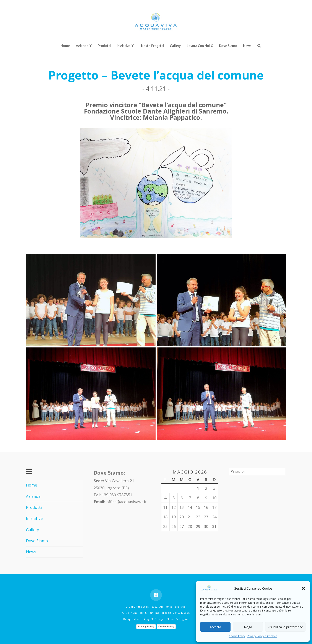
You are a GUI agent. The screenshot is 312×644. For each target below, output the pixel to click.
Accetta (215, 627)
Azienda (33, 496)
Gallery (32, 530)
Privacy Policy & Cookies (262, 636)
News (31, 552)
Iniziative (34, 518)
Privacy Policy (146, 626)
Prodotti (34, 507)
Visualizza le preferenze (285, 627)
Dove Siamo (37, 541)
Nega (248, 627)
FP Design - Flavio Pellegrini (170, 619)
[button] (303, 588)
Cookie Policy (237, 636)
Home (32, 485)
